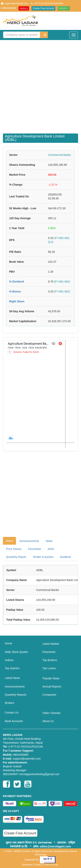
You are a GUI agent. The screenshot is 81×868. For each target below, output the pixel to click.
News (49, 541)
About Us (48, 721)
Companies (49, 695)
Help (64, 8)
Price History (14, 549)
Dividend (65, 557)
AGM (51, 549)
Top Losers (49, 668)
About (9, 541)
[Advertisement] (40, 84)
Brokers (10, 703)
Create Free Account (43, 8)
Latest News (12, 678)
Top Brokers (50, 660)
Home (8, 643)
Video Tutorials (51, 713)
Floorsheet (34, 549)
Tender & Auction (43, 557)
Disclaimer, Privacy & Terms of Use (40, 865)
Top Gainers (12, 668)
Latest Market (51, 644)
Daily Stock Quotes (16, 652)
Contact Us (12, 713)
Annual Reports (52, 687)
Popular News (51, 678)
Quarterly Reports (16, 695)
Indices (9, 660)
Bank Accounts (14, 721)
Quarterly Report (16, 557)
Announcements (29, 541)
